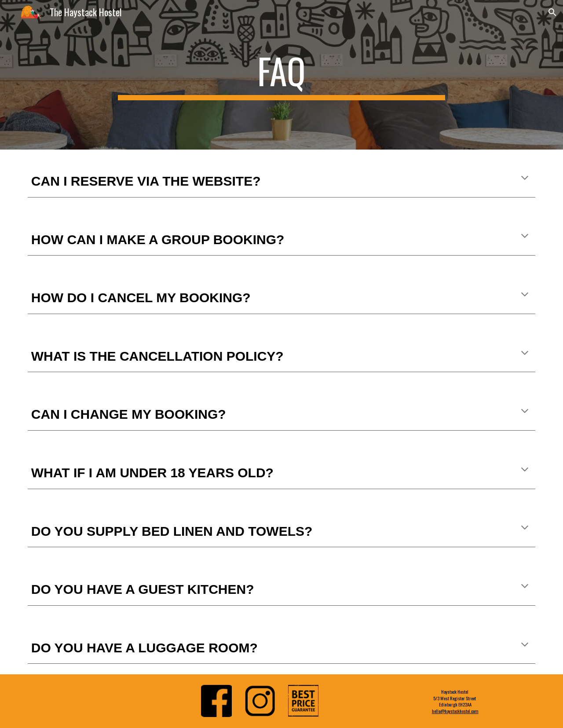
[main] (281, 75)
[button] (552, 12)
